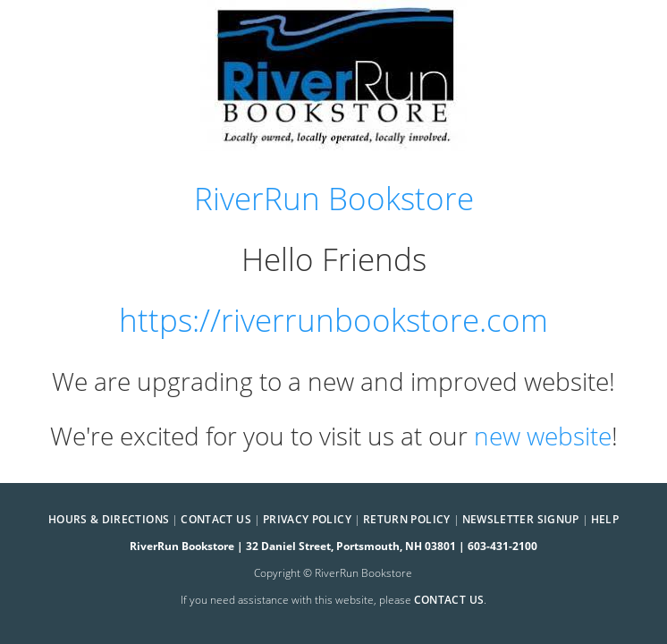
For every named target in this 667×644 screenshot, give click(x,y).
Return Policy (407, 519)
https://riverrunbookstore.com (333, 320)
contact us (449, 600)
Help (605, 519)
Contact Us (216, 519)
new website (543, 436)
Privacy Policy (307, 519)
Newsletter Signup (521, 519)
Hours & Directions (109, 519)
